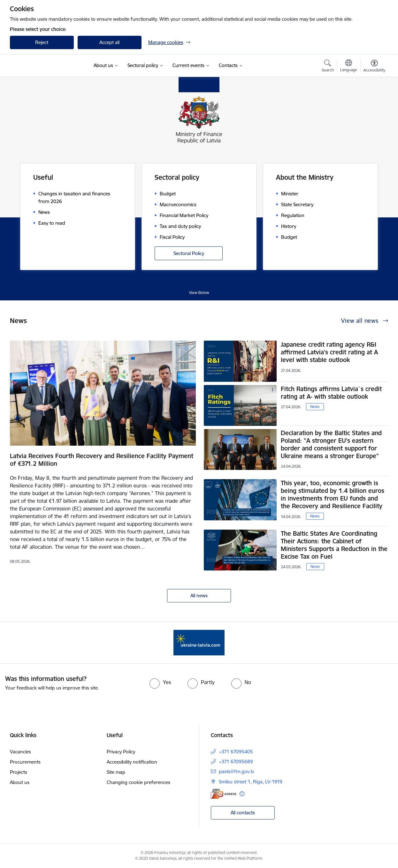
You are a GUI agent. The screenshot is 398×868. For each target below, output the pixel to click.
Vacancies (20, 752)
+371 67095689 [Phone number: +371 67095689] (236, 762)
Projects (19, 772)
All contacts (243, 813)
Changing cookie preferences (138, 782)
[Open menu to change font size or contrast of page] (374, 67)
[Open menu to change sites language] (349, 66)
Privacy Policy (121, 752)
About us (20, 782)
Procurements (25, 762)
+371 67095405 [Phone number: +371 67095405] (236, 752)
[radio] (160, 682)
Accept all (109, 42)
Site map (116, 772)
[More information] (242, 794)
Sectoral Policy (189, 253)
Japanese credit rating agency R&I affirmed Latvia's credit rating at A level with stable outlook (329, 352)
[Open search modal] (328, 67)
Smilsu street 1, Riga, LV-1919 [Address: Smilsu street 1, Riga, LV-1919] (251, 782)
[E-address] (224, 794)
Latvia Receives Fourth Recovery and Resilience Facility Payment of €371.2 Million (102, 460)
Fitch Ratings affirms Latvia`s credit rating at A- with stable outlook (331, 393)
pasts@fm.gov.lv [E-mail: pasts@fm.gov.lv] (236, 771)
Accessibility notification (132, 762)
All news (199, 596)
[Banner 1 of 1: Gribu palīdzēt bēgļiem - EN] (199, 642)
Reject (42, 42)
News (315, 407)
